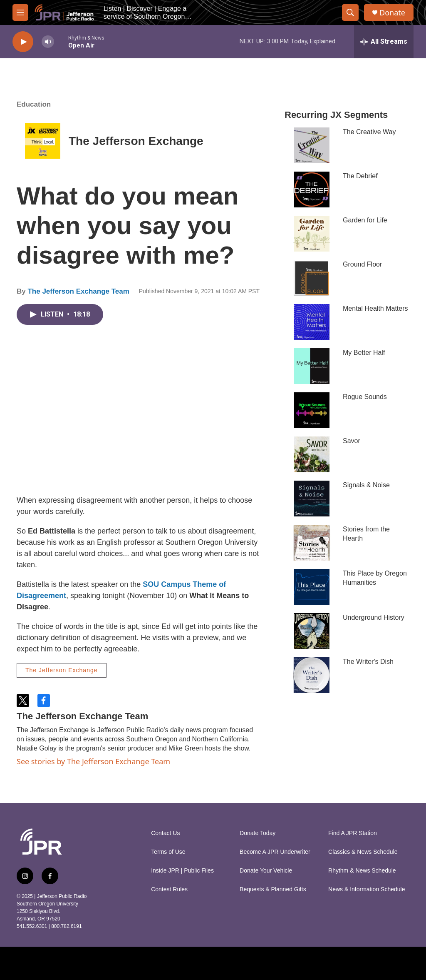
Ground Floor (362, 264)
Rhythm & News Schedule (362, 871)
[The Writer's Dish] (312, 675)
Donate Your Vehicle (266, 871)
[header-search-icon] (350, 12)
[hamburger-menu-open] (20, 12)
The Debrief (360, 176)
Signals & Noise (366, 485)
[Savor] (312, 454)
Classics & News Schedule (363, 852)
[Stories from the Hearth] (312, 543)
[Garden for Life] (312, 234)
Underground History (374, 617)
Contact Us (165, 833)
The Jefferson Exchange (136, 141)
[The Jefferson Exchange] (43, 141)
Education (34, 104)
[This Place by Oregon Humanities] (312, 587)
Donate (392, 13)
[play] (23, 42)
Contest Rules (169, 889)
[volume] (48, 42)
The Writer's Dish (368, 662)
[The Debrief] (312, 190)
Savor (352, 441)
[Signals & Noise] (312, 499)
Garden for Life (365, 220)
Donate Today (258, 833)
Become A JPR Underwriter (275, 852)
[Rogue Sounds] (312, 410)
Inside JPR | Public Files (182, 871)
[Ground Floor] (312, 278)
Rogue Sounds (365, 397)
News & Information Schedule (367, 889)
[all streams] (384, 42)
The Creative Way (369, 132)
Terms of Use (168, 852)
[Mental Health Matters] (312, 322)
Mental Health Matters (375, 308)
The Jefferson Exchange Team (78, 291)
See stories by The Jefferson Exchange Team (93, 761)
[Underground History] (312, 631)
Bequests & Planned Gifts (273, 889)
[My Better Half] (312, 366)
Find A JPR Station (353, 833)
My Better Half (364, 353)
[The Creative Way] (312, 145)
